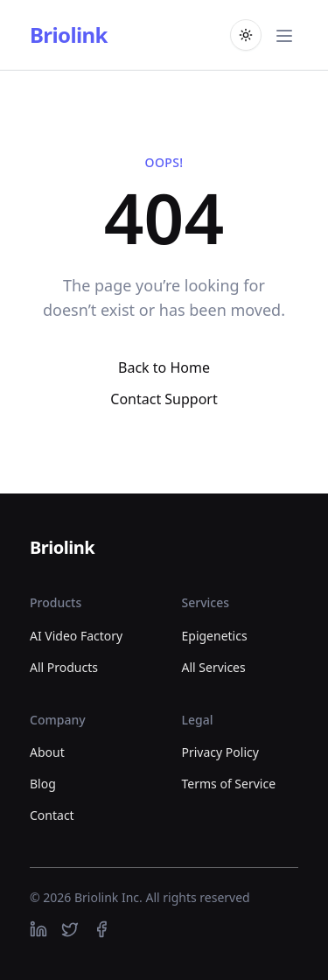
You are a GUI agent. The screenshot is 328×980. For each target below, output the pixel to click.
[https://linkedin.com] (38, 929)
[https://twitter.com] (70, 929)
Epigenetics (215, 636)
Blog (43, 784)
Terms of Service (229, 784)
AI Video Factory (76, 636)
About (47, 752)
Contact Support (164, 399)
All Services (214, 667)
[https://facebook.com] (101, 929)
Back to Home (164, 367)
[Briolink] (62, 549)
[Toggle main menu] (284, 35)
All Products (64, 667)
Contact (52, 815)
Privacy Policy (220, 752)
